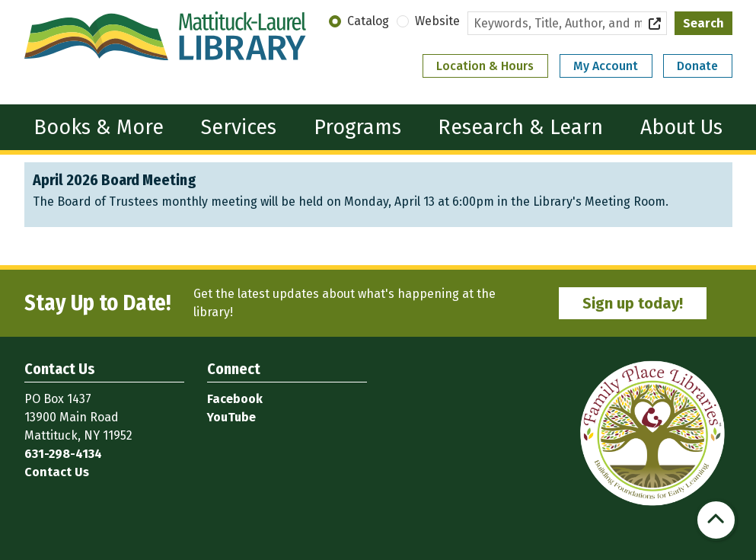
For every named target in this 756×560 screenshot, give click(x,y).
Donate (697, 66)
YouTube (231, 417)
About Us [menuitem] (681, 127)
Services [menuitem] (239, 127)
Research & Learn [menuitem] (520, 127)
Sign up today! (633, 303)
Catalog (368, 21)
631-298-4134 (63, 454)
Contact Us (57, 472)
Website (437, 21)
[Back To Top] (716, 520)
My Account (606, 66)
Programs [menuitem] (357, 127)
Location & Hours (485, 66)
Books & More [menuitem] (99, 127)
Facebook (235, 399)
